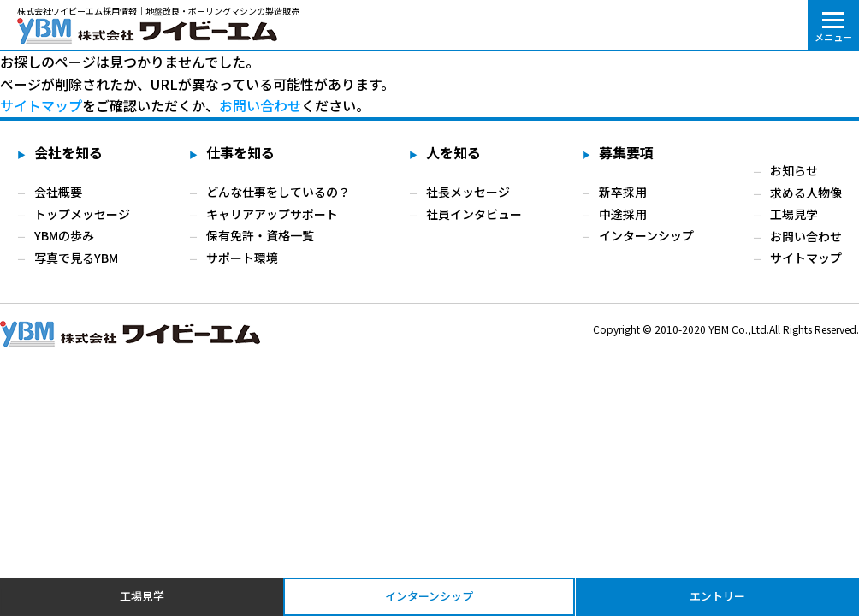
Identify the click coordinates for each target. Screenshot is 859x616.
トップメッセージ (82, 214)
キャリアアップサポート (272, 214)
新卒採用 (623, 192)
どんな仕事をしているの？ (278, 192)
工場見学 (794, 214)
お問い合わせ (260, 105)
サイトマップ (806, 258)
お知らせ (794, 170)
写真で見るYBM (76, 258)
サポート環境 (242, 258)
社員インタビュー (474, 214)
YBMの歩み (64, 236)
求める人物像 (806, 192)
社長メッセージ (468, 192)
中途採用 (623, 214)
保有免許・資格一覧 (260, 236)
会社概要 (58, 192)
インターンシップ (646, 236)
